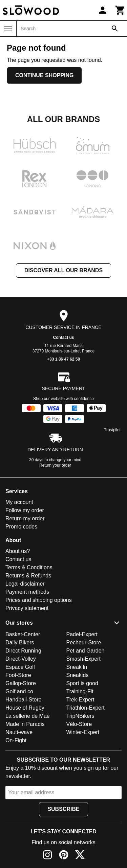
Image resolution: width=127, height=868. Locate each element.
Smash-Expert (83, 659)
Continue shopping (44, 75)
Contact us (63, 337)
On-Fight (16, 740)
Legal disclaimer (25, 584)
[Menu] (8, 29)
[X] (80, 856)
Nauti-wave (19, 732)
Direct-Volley (21, 659)
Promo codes (21, 527)
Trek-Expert (80, 700)
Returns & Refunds (28, 576)
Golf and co (19, 691)
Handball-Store (24, 700)
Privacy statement (27, 608)
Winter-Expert (83, 732)
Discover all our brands (63, 270)
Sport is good (82, 683)
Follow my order (25, 510)
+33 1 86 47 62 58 (63, 359)
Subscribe (63, 809)
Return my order (25, 518)
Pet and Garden (86, 651)
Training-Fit (80, 691)
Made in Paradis (25, 724)
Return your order (55, 465)
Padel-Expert (82, 634)
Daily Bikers (20, 643)
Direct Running (23, 651)
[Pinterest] (64, 856)
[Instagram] (47, 856)
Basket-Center (23, 634)
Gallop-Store (21, 683)
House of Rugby (25, 708)
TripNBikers (80, 716)
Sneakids (78, 675)
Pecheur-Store (84, 643)
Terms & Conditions (29, 567)
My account (19, 502)
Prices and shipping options (39, 600)
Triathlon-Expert (86, 708)
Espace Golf (20, 667)
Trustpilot (112, 430)
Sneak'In (77, 667)
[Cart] (120, 10)
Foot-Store (18, 675)
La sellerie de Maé (28, 716)
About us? (18, 551)
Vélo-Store (79, 724)
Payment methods (27, 592)
